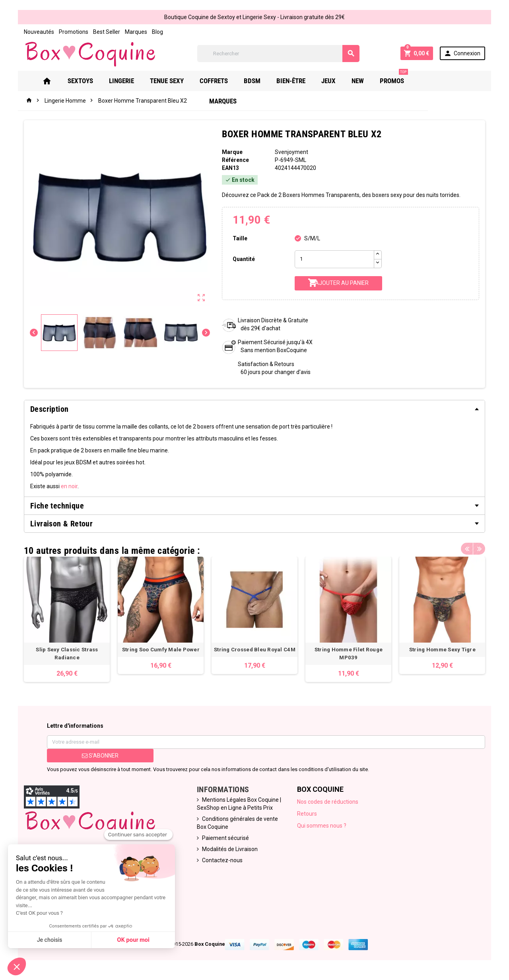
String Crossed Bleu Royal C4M (255, 650)
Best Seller (107, 32)
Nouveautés (39, 32)
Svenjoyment (291, 152)
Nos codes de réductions (328, 802)
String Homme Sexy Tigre (442, 650)
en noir (69, 486)
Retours (307, 814)
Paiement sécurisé (225, 838)
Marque (232, 152)
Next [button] (479, 549)
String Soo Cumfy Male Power (160, 650)
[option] (67, 619)
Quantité (244, 259)
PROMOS (404, 78)
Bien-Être (301, 81)
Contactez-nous (222, 860)
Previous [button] (467, 549)
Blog (157, 32)
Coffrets (224, 81)
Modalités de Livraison (230, 849)
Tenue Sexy (177, 81)
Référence (235, 160)
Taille (240, 238)
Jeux (338, 81)
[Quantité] (334, 259)
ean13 (230, 168)
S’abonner (100, 756)
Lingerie (131, 81)
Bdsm (262, 81)
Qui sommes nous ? (322, 826)
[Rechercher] (278, 54)
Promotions (74, 32)
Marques (136, 32)
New (368, 81)
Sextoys (90, 81)
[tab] (254, 409)
